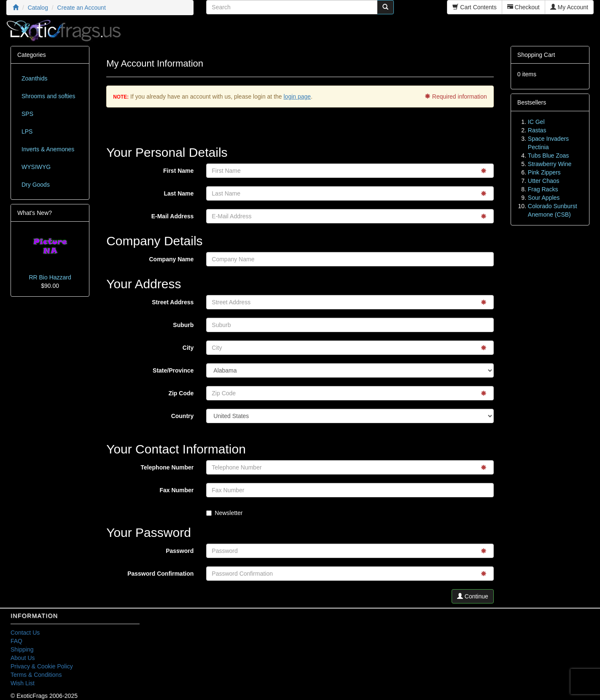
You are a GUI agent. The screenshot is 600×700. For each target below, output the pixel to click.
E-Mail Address (173, 216)
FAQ (16, 641)
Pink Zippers (544, 172)
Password (180, 551)
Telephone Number (167, 467)
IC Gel (536, 122)
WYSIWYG (36, 167)
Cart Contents (474, 7)
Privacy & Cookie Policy (42, 666)
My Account (569, 7)
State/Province (173, 370)
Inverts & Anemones (48, 149)
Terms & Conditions (36, 675)
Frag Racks (543, 189)
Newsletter (224, 513)
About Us (23, 658)
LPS (27, 131)
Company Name (172, 259)
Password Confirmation (160, 574)
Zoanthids (34, 78)
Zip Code (181, 393)
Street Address (173, 302)
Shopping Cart (536, 55)
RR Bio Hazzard (50, 277)
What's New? (35, 213)
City (188, 348)
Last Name (179, 193)
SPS (27, 114)
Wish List (23, 683)
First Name (178, 171)
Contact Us (25, 633)
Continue (473, 596)
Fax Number (176, 490)
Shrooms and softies (48, 96)
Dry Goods (36, 185)
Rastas (537, 130)
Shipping (22, 649)
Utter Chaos (544, 181)
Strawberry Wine (550, 164)
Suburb (183, 325)
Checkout (523, 7)
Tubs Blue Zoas (549, 156)
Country (183, 416)
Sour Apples (544, 198)
